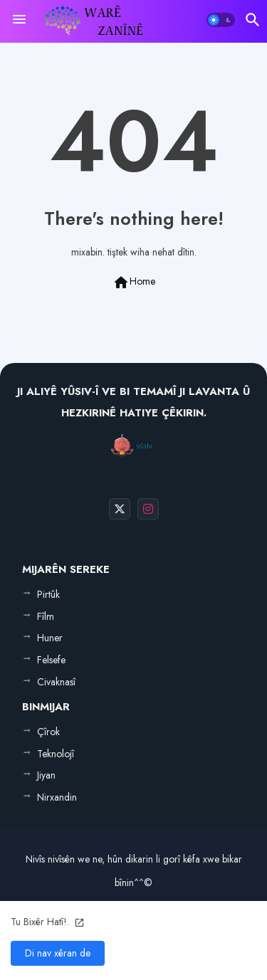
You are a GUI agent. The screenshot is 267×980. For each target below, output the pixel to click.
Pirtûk (48, 594)
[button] (221, 20)
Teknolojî (56, 754)
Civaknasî (56, 682)
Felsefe (51, 660)
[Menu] (19, 20)
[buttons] (120, 509)
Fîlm (46, 616)
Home (134, 283)
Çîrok (48, 732)
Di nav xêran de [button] (58, 953)
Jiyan (46, 775)
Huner (50, 638)
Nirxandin (57, 797)
